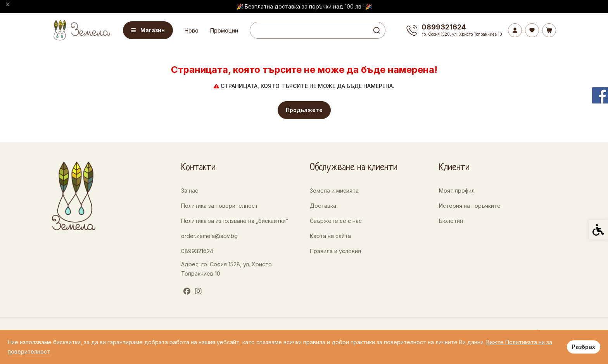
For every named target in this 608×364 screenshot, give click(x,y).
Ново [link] (192, 30)
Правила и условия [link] (335, 251)
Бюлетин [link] (451, 221)
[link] (81, 30)
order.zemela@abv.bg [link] (209, 236)
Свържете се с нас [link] (336, 221)
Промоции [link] (224, 30)
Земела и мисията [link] (334, 191)
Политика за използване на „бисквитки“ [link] (235, 221)
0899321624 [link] (197, 251)
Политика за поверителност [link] (219, 206)
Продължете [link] (304, 110)
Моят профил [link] (457, 191)
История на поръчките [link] (470, 206)
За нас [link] (190, 191)
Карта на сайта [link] (330, 236)
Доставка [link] (323, 206)
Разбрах (584, 347)
